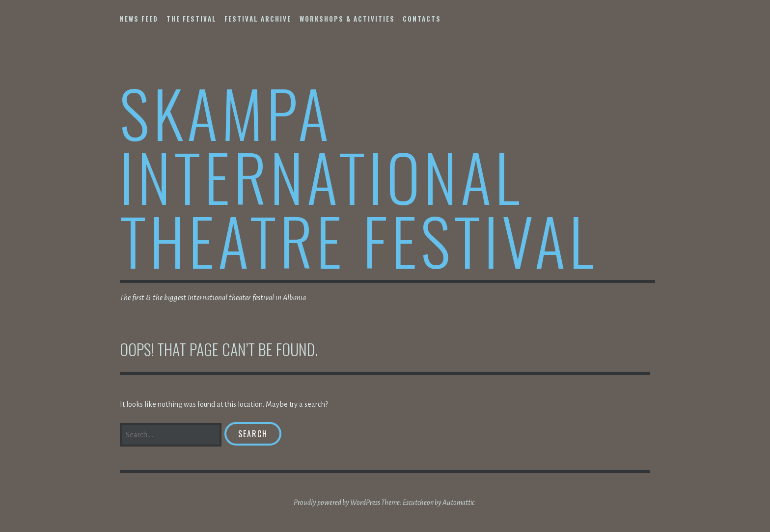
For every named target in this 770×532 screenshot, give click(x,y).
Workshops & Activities (347, 19)
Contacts (422, 19)
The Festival (192, 19)
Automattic (458, 503)
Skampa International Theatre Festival (359, 176)
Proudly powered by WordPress (337, 503)
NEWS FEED (139, 19)
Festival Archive (258, 19)
